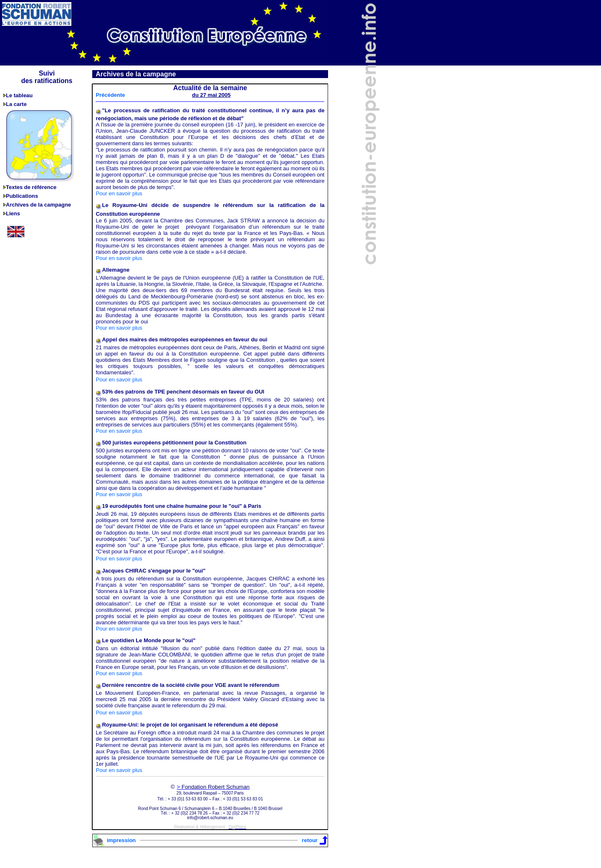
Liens (13, 213)
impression (121, 840)
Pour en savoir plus (119, 193)
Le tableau (19, 95)
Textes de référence (31, 187)
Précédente (110, 95)
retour (310, 840)
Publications (22, 196)
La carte (16, 104)
